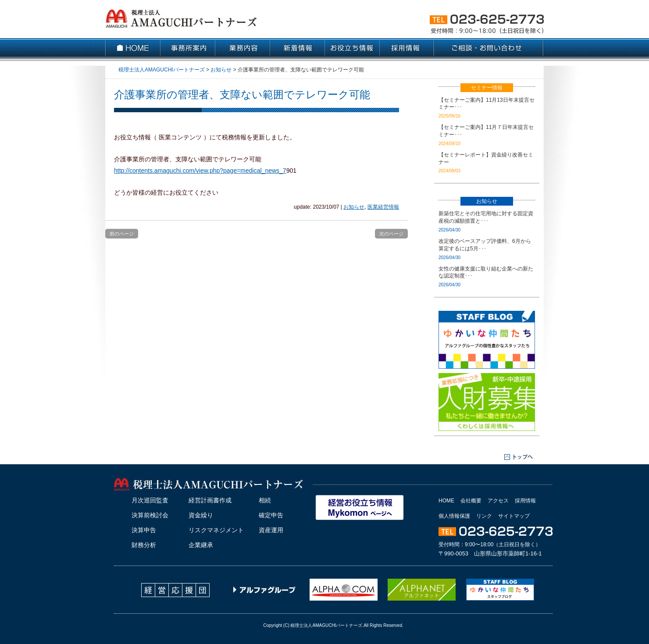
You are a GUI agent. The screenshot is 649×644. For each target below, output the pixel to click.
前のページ (122, 234)
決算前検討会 (150, 515)
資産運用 (271, 530)
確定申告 (271, 515)
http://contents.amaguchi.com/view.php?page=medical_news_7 (200, 171)
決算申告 (144, 530)
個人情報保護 (454, 516)
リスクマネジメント (216, 530)
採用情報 (525, 501)
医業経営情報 (383, 207)
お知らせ (354, 207)
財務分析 (144, 545)
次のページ (391, 234)
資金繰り (201, 515)
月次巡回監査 (150, 500)
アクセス (498, 501)
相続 (265, 500)
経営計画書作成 (210, 500)
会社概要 (471, 501)
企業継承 (201, 545)
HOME (446, 501)
